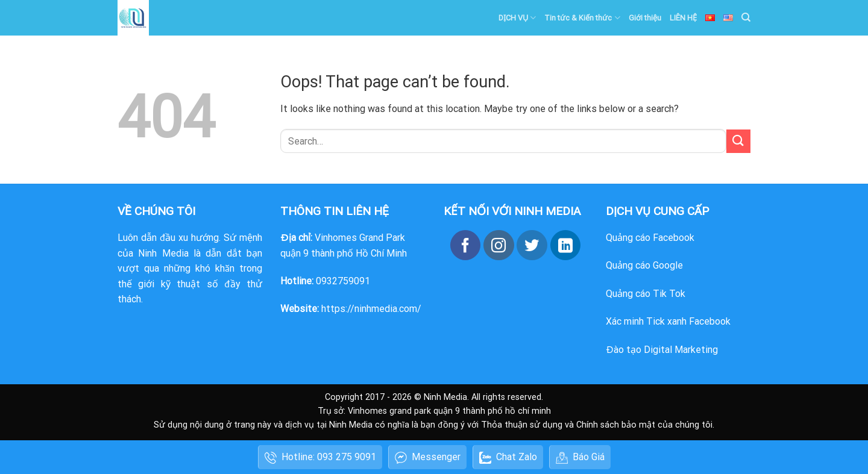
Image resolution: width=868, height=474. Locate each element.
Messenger (428, 457)
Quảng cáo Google (644, 265)
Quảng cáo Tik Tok (646, 294)
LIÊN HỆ (683, 18)
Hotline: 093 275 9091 (320, 457)
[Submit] (738, 141)
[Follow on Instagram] (498, 245)
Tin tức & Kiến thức (582, 18)
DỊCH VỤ (517, 18)
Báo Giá (580, 457)
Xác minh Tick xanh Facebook (668, 321)
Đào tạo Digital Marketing (662, 350)
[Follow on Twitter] (532, 245)
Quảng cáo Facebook (650, 238)
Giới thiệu (645, 18)
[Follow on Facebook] (465, 245)
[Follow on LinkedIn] (565, 245)
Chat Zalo (508, 457)
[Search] (746, 17)
